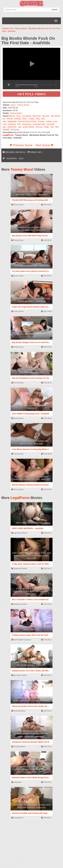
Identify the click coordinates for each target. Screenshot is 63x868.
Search (55, 10)
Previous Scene (21, 145)
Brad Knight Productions (21, 640)
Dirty (38, 119)
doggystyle (12, 121)
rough (46, 127)
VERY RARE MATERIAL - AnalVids (31, 523)
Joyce (13, 105)
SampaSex (16, 782)
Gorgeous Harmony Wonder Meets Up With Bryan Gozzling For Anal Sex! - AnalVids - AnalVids (31, 734)
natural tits (12, 127)
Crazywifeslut (17, 818)
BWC (25, 119)
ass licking (27, 116)
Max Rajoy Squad (19, 675)
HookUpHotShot (18, 711)
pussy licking (28, 127)
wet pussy (15, 130)
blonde (10, 119)
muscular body (39, 124)
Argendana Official (19, 533)
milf (19, 124)
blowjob (17, 119)
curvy (18, 116)
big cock (46, 116)
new (20, 127)
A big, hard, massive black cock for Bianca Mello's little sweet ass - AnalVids (32, 556)
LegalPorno (20, 498)
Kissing (41, 121)
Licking (49, 121)
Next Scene (44, 145)
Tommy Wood (23, 105)
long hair (12, 124)
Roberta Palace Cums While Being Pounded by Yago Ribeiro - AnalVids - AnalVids (31, 769)
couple (31, 119)
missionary (26, 124)
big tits (12, 116)
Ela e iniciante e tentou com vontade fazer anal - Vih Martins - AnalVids (32, 591)
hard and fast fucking (27, 121)
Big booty (37, 116)
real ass (39, 127)
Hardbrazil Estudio (19, 569)
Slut (52, 127)
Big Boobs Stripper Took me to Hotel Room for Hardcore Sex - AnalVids (32, 334)
